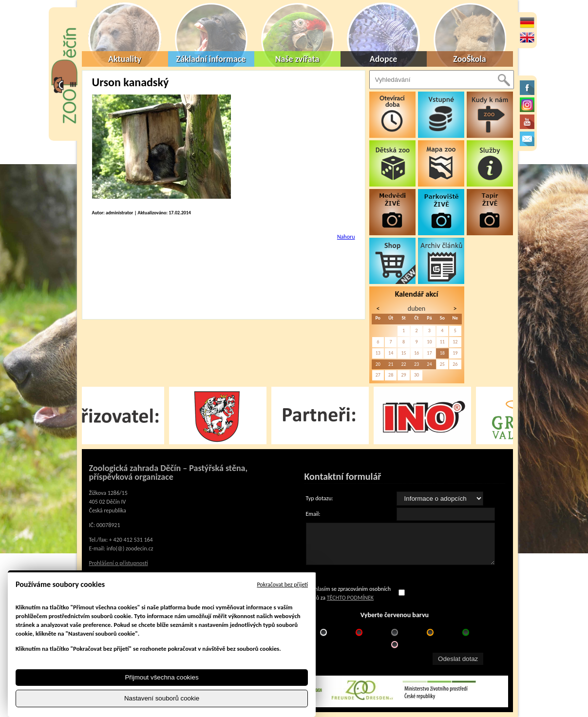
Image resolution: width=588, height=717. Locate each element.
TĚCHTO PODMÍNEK (350, 598)
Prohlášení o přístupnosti (119, 563)
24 (429, 364)
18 (442, 353)
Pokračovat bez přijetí (282, 585)
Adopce (384, 59)
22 (403, 364)
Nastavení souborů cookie (162, 698)
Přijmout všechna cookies (161, 677)
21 (391, 364)
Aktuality (125, 59)
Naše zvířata (297, 59)
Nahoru (346, 237)
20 (378, 364)
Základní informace (211, 59)
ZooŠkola (469, 59)
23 (417, 364)
